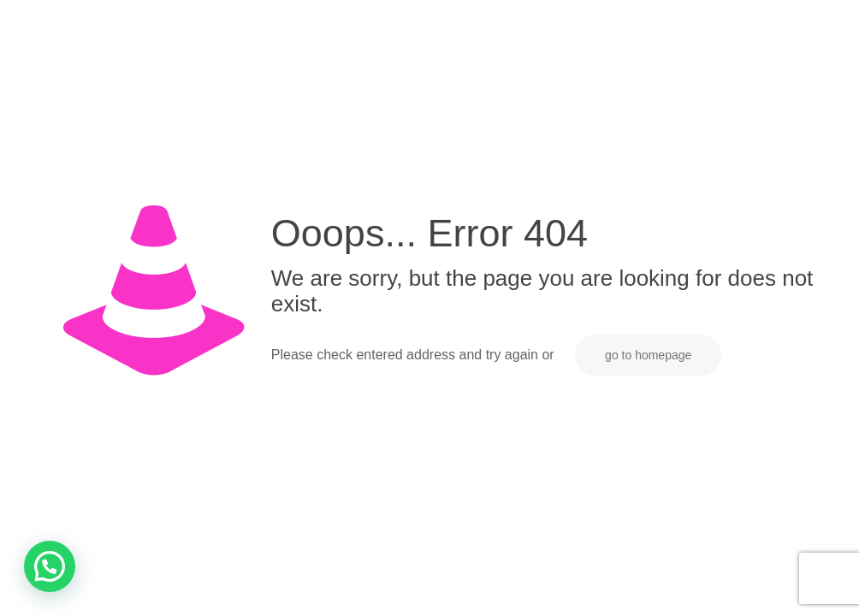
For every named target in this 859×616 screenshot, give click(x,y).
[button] (50, 566)
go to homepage (648, 355)
